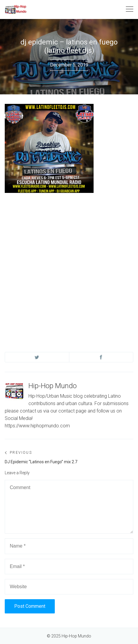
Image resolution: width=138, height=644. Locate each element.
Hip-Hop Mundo (53, 386)
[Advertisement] (69, 267)
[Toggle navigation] (130, 9)
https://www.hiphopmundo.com (37, 426)
